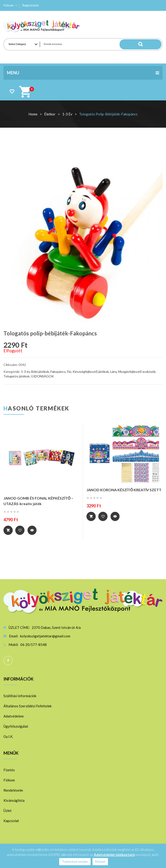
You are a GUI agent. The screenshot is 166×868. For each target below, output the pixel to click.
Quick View (33, 530)
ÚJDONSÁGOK (42, 376)
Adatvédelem (14, 716)
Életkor (50, 114)
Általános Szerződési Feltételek (28, 706)
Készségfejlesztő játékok (91, 372)
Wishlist (12, 91)
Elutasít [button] (100, 862)
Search (152, 44)
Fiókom (9, 5)
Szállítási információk (20, 696)
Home (33, 114)
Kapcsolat (11, 821)
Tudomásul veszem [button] (75, 862)
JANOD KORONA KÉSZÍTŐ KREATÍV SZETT (124, 490)
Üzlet (8, 811)
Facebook (8, 660)
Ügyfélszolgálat (16, 726)
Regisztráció (31, 5)
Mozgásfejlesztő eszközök (137, 372)
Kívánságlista (14, 800)
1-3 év (67, 114)
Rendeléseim (13, 790)
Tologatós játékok (17, 376)
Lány (114, 372)
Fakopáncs (58, 372)
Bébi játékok (40, 372)
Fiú (69, 372)
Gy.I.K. (8, 736)
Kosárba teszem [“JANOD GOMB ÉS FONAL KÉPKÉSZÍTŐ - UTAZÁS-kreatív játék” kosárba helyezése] (8, 530)
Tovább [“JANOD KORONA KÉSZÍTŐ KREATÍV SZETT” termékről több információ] (91, 516)
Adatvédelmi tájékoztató (114, 855)
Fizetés (9, 770)
